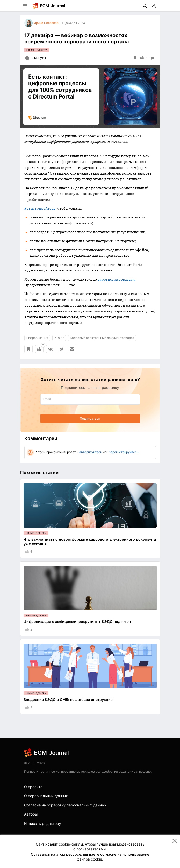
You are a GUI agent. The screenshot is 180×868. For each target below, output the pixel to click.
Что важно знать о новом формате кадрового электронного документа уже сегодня (90, 541)
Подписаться (90, 418)
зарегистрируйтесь (124, 452)
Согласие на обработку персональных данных (65, 805)
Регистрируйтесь (40, 208)
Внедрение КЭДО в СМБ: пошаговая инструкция (68, 700)
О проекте (33, 787)
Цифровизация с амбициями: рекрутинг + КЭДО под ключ (77, 621)
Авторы (31, 814)
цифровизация (37, 338)
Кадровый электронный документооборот (102, 338)
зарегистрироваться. (117, 279)
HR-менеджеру (37, 50)
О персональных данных (46, 796)
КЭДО (59, 338)
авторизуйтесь (91, 452)
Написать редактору (43, 823)
